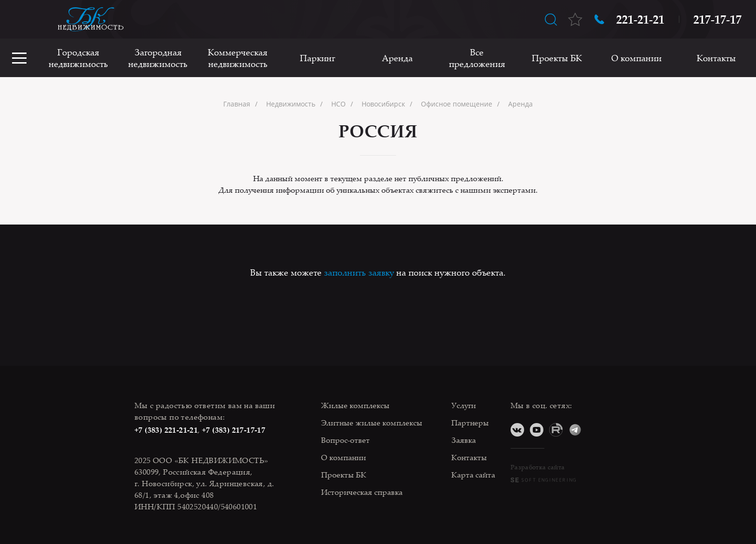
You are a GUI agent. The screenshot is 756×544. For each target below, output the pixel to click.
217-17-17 (717, 19)
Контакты (716, 58)
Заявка (464, 440)
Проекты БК (557, 58)
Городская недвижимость (78, 58)
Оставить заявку (19, 19)
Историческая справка (362, 492)
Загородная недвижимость (158, 58)
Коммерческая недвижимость (238, 58)
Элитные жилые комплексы (372, 423)
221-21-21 (640, 19)
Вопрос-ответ (345, 440)
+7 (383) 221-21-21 (166, 430)
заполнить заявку (359, 272)
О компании (636, 58)
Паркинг (317, 58)
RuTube (556, 430)
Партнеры (470, 423)
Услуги (464, 405)
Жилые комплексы (355, 405)
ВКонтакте (517, 430)
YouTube (537, 430)
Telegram (575, 430)
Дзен (594, 430)
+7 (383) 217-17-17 (234, 430)
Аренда (397, 58)
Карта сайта (473, 475)
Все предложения (477, 58)
